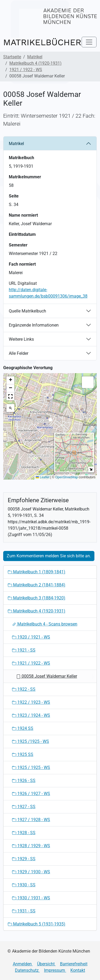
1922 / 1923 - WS (31, 702)
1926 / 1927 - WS (31, 794)
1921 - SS (24, 650)
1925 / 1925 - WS (31, 767)
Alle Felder (19, 353)
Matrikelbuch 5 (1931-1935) (37, 924)
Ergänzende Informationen (34, 325)
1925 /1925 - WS (31, 741)
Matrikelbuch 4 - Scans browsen (45, 624)
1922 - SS (24, 689)
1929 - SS (24, 859)
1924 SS (23, 728)
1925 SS (23, 754)
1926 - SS (24, 781)
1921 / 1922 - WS (26, 70)
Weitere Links (21, 339)
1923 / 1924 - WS (31, 715)
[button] (50, 421)
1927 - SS (24, 807)
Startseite (12, 57)
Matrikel (35, 57)
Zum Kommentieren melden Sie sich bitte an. (49, 556)
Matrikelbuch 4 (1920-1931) (35, 63)
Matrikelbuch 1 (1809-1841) (37, 572)
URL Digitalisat (23, 283)
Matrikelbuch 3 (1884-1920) (37, 598)
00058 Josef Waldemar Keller (47, 676)
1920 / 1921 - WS (31, 637)
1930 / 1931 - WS (31, 898)
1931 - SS (24, 911)
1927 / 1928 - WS (31, 820)
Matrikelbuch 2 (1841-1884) (37, 585)
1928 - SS (24, 833)
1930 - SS (24, 885)
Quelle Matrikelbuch (27, 311)
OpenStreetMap (67, 477)
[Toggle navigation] (89, 42)
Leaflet (43, 477)
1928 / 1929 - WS (31, 846)
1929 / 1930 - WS (31, 872)
